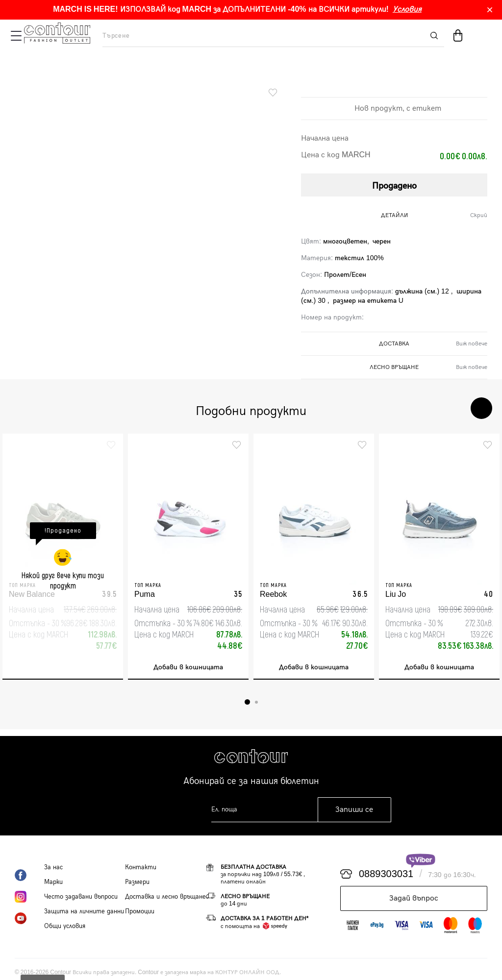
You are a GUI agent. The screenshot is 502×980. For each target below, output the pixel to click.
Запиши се (354, 810)
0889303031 (386, 874)
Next (481, 408)
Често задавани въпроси (81, 897)
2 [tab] (256, 702)
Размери (137, 882)
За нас (53, 867)
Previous (452, 408)
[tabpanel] (63, 557)
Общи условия (65, 926)
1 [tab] (247, 702)
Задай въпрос (414, 898)
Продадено (394, 186)
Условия (407, 10)
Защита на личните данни (84, 911)
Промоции (140, 911)
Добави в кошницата (188, 667)
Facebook (29, 875)
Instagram (29, 897)
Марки (53, 882)
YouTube (29, 918)
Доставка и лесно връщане (165, 897)
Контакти (141, 867)
